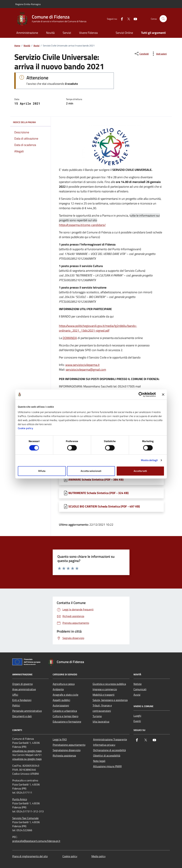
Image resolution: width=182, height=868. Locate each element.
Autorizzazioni (61, 705)
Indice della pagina (30, 122)
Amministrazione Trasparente (110, 739)
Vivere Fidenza (88, 33)
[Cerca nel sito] (163, 19)
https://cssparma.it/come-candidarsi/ (82, 225)
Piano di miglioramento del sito (30, 856)
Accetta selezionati (91, 471)
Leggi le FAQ (60, 739)
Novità (50, 33)
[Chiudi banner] (163, 394)
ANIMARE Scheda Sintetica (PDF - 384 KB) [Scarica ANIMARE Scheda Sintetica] (96, 479)
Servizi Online (124, 33)
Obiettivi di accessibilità (107, 756)
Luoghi (137, 716)
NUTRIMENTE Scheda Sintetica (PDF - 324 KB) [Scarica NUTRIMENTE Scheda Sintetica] (98, 493)
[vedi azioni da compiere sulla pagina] (159, 54)
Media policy (98, 856)
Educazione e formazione (67, 722)
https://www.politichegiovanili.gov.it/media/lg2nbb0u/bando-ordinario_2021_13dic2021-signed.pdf (98, 328)
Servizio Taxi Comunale (25, 818)
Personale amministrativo (27, 711)
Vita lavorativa (101, 722)
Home (17, 46)
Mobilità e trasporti (104, 695)
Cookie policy (26, 428)
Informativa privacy (104, 745)
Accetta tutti (140, 471)
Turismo (97, 716)
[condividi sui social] (141, 54)
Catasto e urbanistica (65, 711)
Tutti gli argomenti (153, 33)
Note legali (99, 761)
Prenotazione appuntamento (69, 745)
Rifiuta (42, 471)
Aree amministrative (24, 689)
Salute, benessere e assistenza (110, 700)
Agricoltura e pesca (64, 684)
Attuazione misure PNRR (107, 766)
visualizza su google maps (27, 751)
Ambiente (58, 689)
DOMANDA (70, 338)
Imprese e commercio (105, 689)
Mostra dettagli (149, 460)
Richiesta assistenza (64, 756)
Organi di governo (22, 684)
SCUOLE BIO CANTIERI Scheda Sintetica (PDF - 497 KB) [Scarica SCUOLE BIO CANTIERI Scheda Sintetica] (104, 506)
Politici (16, 705)
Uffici (15, 695)
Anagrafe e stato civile (65, 695)
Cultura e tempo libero (65, 716)
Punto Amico (20, 799)
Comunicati (140, 689)
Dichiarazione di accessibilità (109, 750)
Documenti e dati (22, 716)
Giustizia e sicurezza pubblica (109, 684)
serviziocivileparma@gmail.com (86, 370)
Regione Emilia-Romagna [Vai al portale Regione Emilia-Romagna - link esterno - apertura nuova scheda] (28, 4)
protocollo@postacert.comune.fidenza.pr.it (36, 841)
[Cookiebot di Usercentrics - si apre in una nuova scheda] (141, 394)
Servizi (67, 33)
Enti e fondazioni (22, 700)
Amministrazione (27, 33)
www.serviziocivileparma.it (82, 365)
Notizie (138, 684)
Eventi (137, 721)
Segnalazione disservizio (67, 750)
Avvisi (36, 46)
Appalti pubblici (61, 700)
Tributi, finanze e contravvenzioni (102, 708)
